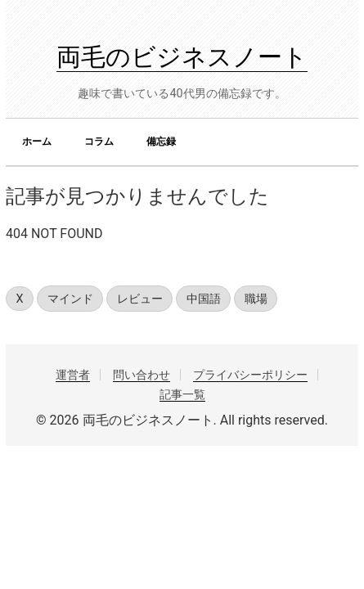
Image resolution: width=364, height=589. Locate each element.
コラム (99, 142)
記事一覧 (182, 394)
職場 (256, 299)
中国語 (204, 299)
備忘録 (161, 142)
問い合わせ (142, 375)
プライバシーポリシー (250, 375)
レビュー (140, 299)
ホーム (37, 142)
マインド (70, 299)
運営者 (73, 375)
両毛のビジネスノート (182, 57)
